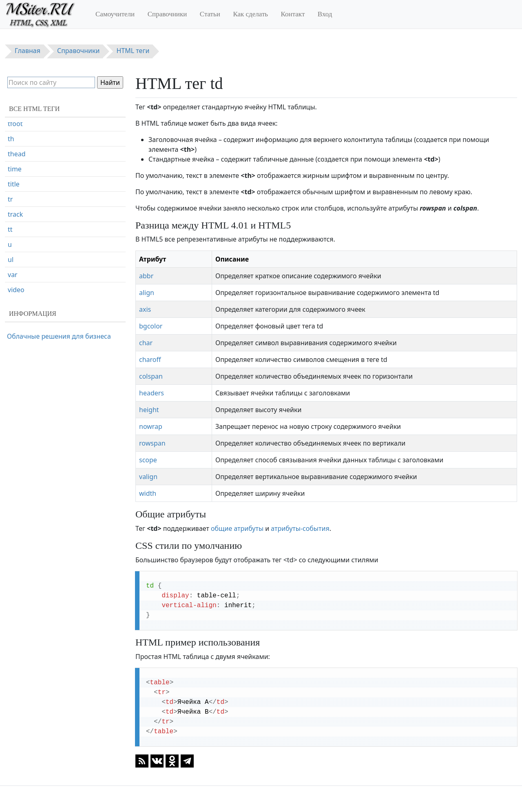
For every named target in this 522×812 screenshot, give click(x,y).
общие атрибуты (237, 528)
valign (148, 477)
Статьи (210, 14)
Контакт (293, 14)
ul (11, 295)
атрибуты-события (300, 528)
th (11, 175)
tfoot (15, 160)
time (15, 205)
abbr (146, 276)
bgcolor (151, 326)
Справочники (167, 14)
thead (17, 190)
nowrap (151, 426)
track (15, 250)
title (14, 220)
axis (145, 309)
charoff (150, 359)
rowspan (152, 443)
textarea (20, 144)
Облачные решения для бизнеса (59, 336)
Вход (325, 14)
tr (10, 235)
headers (152, 393)
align (147, 293)
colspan (151, 376)
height (149, 410)
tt (10, 265)
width (148, 493)
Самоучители (115, 14)
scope (148, 460)
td (11, 129)
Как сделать (250, 14)
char (146, 343)
